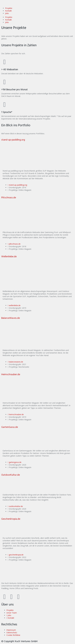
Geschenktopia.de (11, 519)
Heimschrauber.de (11, 375)
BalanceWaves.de (11, 318)
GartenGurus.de (10, 427)
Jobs (7, 13)
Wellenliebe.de (9, 257)
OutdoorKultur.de (11, 475)
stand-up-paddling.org (13, 140)
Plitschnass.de (9, 198)
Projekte (9, 8)
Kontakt (8, 11)
